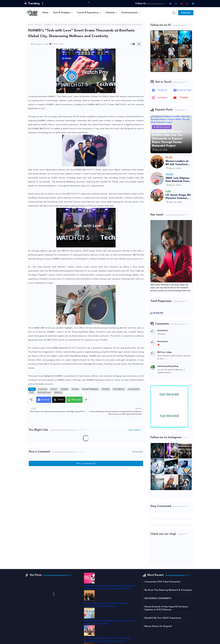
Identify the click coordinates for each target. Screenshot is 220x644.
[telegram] (193, 4)
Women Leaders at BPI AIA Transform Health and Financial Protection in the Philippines (178, 163)
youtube (184, 98)
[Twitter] (59, 400)
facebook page (184, 90)
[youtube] (182, 4)
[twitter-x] (176, 4)
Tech (32, 393)
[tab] (45, 13)
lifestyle (106, 389)
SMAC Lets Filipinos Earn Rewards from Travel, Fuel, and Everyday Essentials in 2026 (178, 180)
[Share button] (86, 400)
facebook (163, 90)
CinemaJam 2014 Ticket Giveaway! (163, 582)
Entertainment (130, 13)
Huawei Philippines (90, 389)
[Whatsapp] (74, 400)
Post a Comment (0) (86, 463)
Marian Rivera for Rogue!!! (158, 626)
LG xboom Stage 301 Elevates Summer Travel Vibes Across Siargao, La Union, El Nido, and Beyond (178, 197)
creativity (43, 389)
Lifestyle (110, 13)
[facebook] (170, 4)
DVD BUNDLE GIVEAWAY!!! (158, 598)
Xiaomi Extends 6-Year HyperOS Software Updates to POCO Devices (166, 608)
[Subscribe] (186, 13)
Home (45, 13)
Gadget (64, 389)
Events (54, 389)
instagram (163, 98)
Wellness (39, 25)
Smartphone (119, 389)
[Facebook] (44, 400)
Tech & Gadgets (62, 13)
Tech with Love (44, 393)
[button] (174, 13)
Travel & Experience (88, 13)
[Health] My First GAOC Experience (163, 618)
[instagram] (187, 4)
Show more (134, 430)
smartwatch (134, 389)
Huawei (75, 389)
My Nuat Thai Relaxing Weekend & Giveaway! (168, 590)
